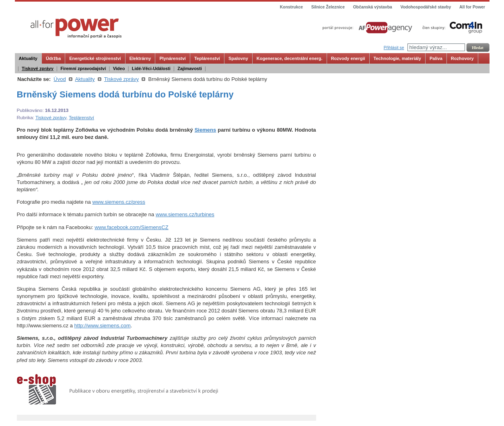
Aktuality (28, 58)
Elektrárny (140, 58)
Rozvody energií (348, 58)
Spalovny (238, 58)
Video (119, 68)
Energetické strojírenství (95, 58)
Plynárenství (172, 58)
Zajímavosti (190, 68)
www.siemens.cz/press (118, 202)
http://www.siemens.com (103, 326)
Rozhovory (462, 58)
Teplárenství (207, 58)
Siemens (205, 130)
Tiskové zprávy (38, 68)
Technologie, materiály (397, 58)
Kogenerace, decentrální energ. (290, 58)
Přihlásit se (394, 48)
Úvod (60, 79)
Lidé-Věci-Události (151, 68)
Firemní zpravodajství (83, 68)
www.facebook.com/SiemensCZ (132, 227)
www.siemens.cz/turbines (185, 214)
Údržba (53, 58)
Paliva (436, 58)
